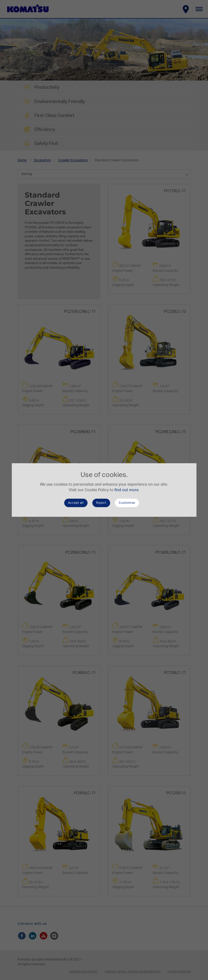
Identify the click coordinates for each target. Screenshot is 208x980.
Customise (127, 503)
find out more (126, 490)
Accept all (76, 503)
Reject (101, 503)
